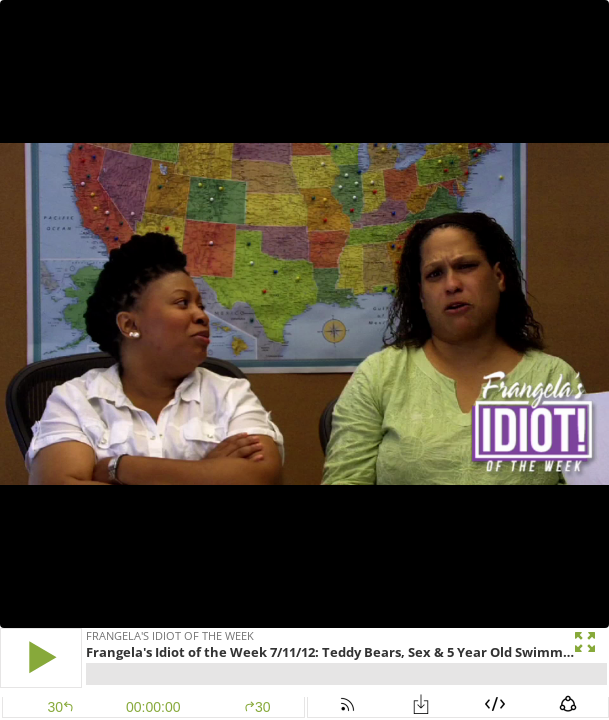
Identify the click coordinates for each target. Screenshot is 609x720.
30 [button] (257, 707)
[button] (41, 657)
